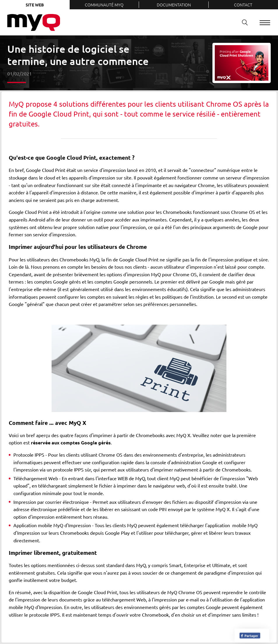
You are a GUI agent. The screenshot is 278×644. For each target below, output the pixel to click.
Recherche (243, 22)
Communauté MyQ (104, 5)
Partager (249, 636)
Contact (243, 5)
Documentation (174, 5)
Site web (35, 5)
